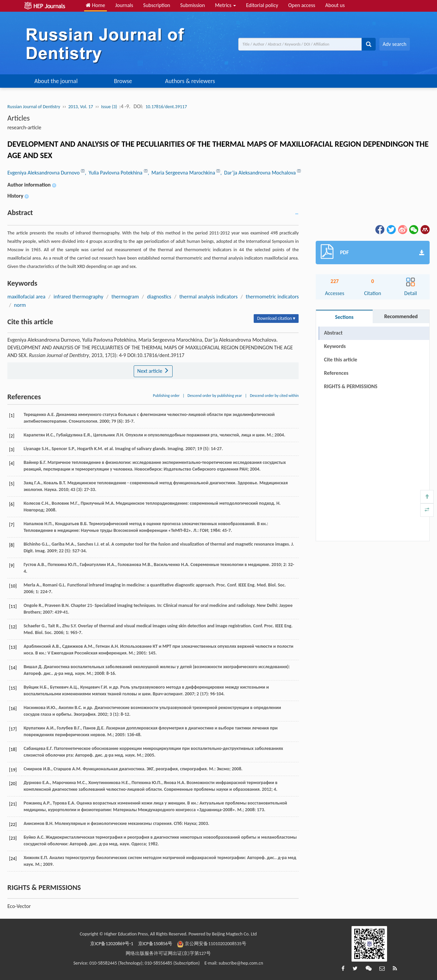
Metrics (225, 5)
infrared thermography (78, 297)
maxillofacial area (26, 297)
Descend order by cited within (274, 396)
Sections (344, 317)
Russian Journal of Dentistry (34, 107)
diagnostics (159, 297)
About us (335, 5)
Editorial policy (262, 5)
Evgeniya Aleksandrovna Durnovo (44, 173)
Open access (302, 5)
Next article (153, 371)
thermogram (125, 297)
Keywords (335, 346)
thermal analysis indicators (208, 297)
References (336, 373)
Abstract (333, 333)
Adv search (395, 44)
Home (96, 5)
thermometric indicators (272, 297)
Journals (124, 5)
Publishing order (166, 396)
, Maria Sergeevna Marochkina (182, 173)
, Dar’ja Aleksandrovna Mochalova (259, 173)
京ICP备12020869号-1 (112, 944)
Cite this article (341, 360)
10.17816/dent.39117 (166, 107)
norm (20, 305)
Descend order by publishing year (215, 396)
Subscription (157, 5)
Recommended (401, 316)
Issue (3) (109, 107)
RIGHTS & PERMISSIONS (351, 386)
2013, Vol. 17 (81, 107)
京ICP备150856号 (155, 944)
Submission (193, 5)
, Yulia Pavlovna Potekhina (114, 173)
